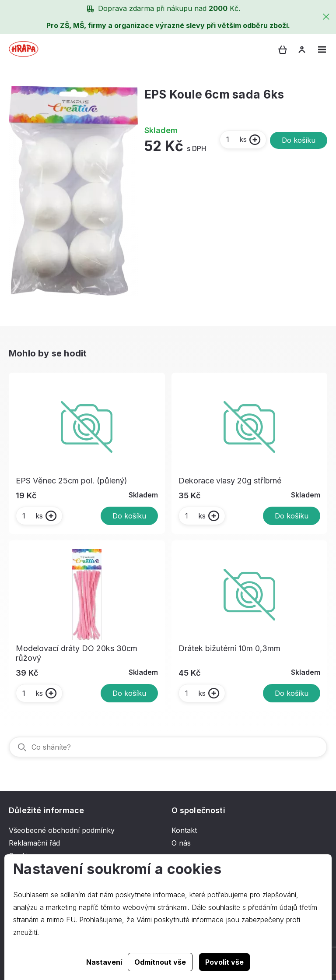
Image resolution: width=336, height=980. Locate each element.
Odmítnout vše (160, 962)
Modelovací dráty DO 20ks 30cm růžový (77, 653)
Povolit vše (224, 962)
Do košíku (299, 140)
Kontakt (184, 830)
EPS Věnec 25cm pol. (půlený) (72, 481)
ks (236, 139)
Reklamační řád (34, 843)
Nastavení (104, 962)
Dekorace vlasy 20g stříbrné (230, 481)
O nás (181, 843)
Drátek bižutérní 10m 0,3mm (229, 648)
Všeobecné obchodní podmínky (62, 830)
